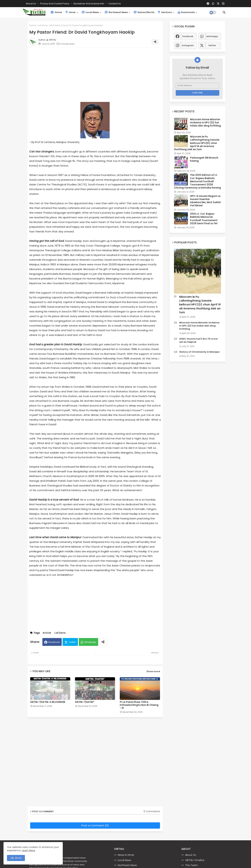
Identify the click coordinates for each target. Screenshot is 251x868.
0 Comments (152, 811)
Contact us (115, 4)
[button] (224, 12)
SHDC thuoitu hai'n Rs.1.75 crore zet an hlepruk (198, 340)
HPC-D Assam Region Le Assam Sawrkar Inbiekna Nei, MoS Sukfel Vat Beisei (205, 201)
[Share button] (103, 642)
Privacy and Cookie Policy (55, 4)
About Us (31, 4)
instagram (188, 45)
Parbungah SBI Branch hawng (204, 159)
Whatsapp (90, 642)
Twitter (72, 642)
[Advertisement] (99, 75)
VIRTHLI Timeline (195, 860)
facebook (188, 36)
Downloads (186, 12)
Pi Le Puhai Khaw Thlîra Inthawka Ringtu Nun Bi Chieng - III (139, 705)
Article (47, 633)
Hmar (71, 12)
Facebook (54, 642)
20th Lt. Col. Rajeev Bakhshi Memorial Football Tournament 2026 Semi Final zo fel (204, 219)
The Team (191, 865)
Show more (153, 671)
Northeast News (116, 12)
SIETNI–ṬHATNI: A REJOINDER (48, 702)
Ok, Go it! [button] (16, 858)
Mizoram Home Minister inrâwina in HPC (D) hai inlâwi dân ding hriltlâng (205, 123)
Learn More (28, 850)
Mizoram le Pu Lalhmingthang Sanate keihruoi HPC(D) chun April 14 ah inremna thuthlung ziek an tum (197, 143)
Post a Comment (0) (95, 825)
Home (56, 12)
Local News (90, 12)
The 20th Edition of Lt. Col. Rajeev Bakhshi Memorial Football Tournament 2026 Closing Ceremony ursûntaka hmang (197, 181)
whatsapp (212, 36)
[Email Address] (197, 86)
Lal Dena (43, 25)
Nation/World (144, 12)
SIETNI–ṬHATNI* (85, 702)
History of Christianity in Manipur (199, 352)
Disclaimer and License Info (89, 4)
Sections (165, 12)
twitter (212, 45)
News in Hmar (126, 855)
